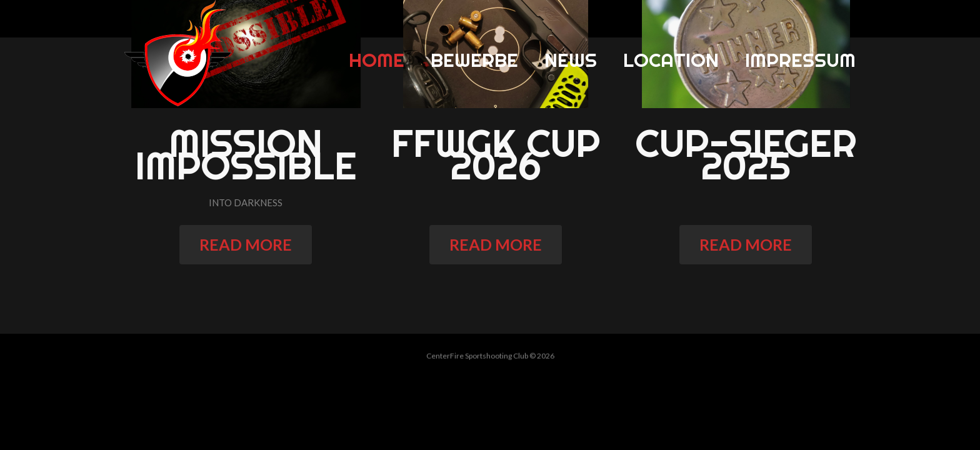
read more (251, 244)
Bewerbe (474, 60)
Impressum (800, 60)
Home (377, 60)
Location (671, 60)
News (571, 60)
